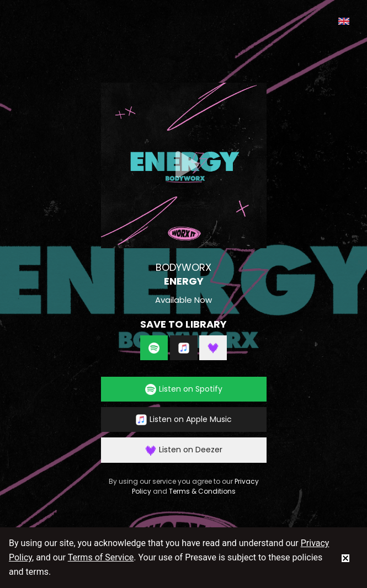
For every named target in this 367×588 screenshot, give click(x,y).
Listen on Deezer (184, 450)
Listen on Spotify (184, 389)
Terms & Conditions (202, 491)
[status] (345, 558)
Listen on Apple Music (184, 419)
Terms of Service (101, 557)
